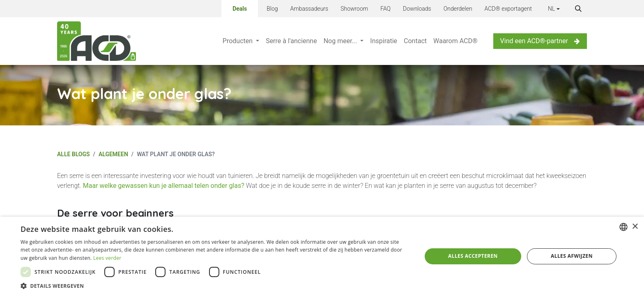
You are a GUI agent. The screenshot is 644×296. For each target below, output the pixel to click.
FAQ (385, 9)
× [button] (635, 227)
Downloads (417, 9)
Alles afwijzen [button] (572, 256)
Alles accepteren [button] (473, 256)
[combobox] (623, 227)
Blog (272, 9)
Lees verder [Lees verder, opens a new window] (107, 258)
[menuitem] (241, 41)
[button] (578, 9)
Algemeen (113, 154)
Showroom (354, 9)
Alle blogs (74, 154)
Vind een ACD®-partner (540, 41)
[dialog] (322, 256)
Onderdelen (458, 9)
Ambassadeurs (309, 9)
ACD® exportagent (508, 9)
